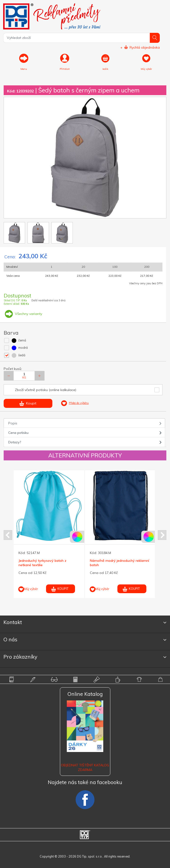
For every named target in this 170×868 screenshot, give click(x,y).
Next (162, 535)
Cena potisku (18, 433)
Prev (8, 535)
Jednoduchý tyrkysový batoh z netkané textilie (42, 563)
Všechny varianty (23, 314)
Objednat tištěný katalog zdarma (85, 767)
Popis (13, 423)
